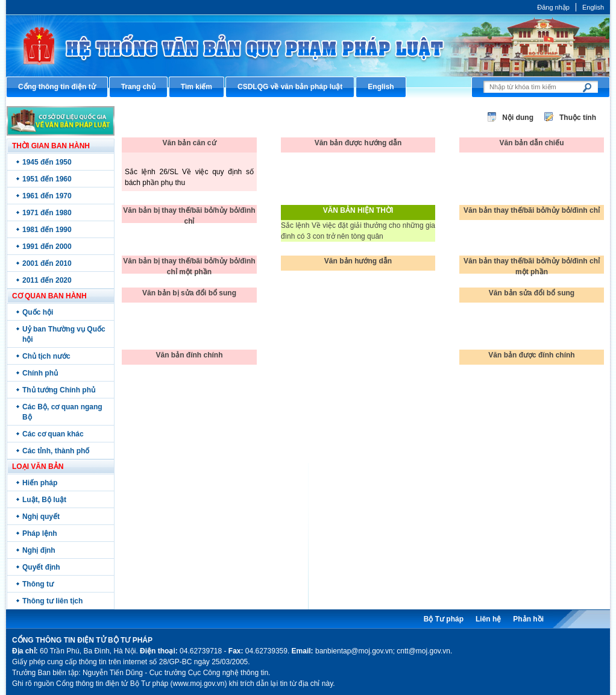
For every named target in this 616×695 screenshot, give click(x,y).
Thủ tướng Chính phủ (59, 390)
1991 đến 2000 (47, 247)
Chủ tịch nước (46, 356)
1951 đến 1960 (47, 179)
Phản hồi (528, 619)
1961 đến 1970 (47, 196)
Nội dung (518, 118)
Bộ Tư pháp (444, 619)
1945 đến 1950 (47, 162)
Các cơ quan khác (53, 434)
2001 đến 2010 (47, 263)
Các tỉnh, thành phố (56, 451)
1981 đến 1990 (47, 230)
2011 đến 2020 (47, 280)
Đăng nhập (553, 7)
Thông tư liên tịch (52, 601)
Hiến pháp (40, 483)
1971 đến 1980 (47, 213)
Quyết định (41, 567)
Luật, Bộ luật (44, 500)
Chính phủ (40, 373)
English (593, 7)
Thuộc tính (578, 118)
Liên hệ (488, 619)
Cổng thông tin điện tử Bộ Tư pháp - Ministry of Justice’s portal (308, 46)
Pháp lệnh (40, 533)
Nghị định (39, 550)
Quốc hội (38, 312)
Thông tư (38, 584)
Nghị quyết (41, 517)
